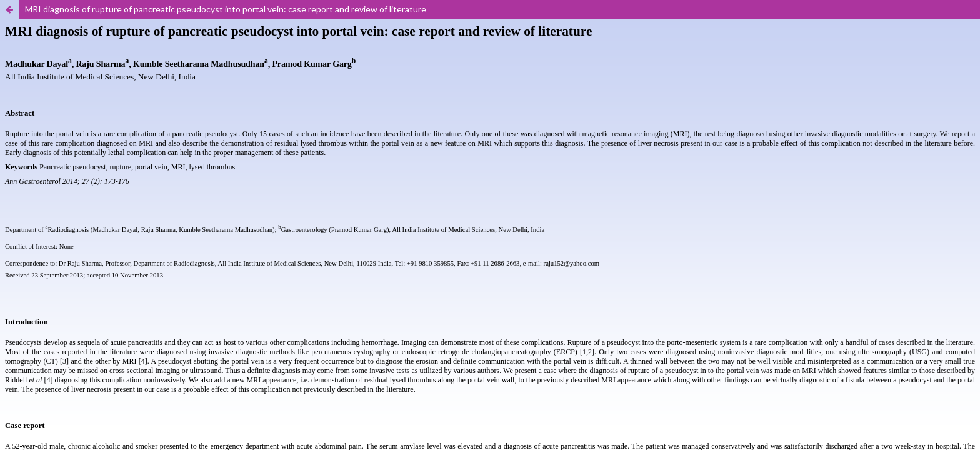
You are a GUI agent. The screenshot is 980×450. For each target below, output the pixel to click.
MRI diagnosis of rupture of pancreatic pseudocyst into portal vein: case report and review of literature (226, 9)
